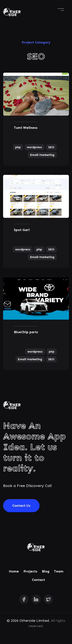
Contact (38, 580)
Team (59, 571)
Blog (46, 571)
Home (14, 571)
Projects (30, 571)
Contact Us (21, 506)
